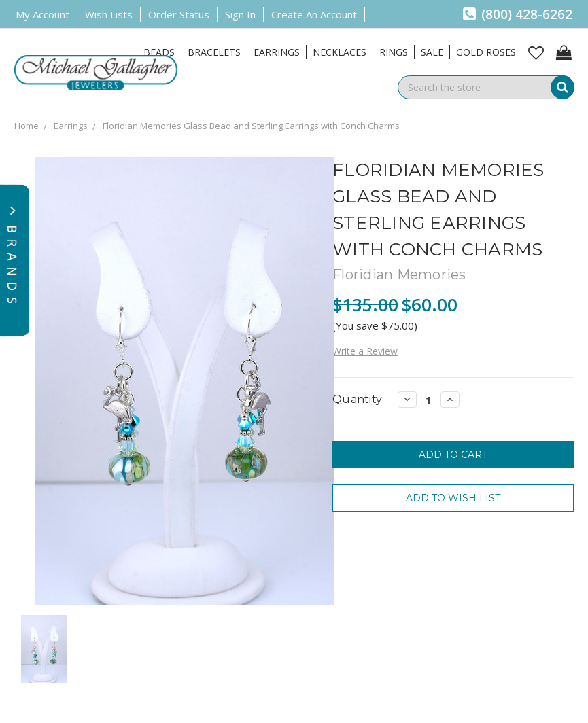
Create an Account (314, 14)
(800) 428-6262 (518, 14)
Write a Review (365, 351)
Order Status (179, 14)
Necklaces (340, 52)
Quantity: (358, 399)
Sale (432, 52)
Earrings (277, 52)
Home (27, 126)
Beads (159, 52)
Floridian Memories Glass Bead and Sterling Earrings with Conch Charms (251, 126)
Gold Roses (486, 52)
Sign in (240, 14)
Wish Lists (109, 14)
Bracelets (214, 52)
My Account (42, 14)
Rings (394, 52)
